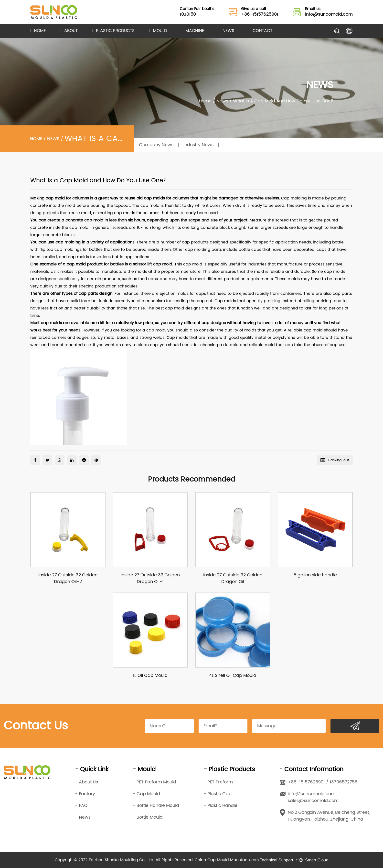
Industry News (198, 145)
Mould (160, 31)
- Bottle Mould (148, 818)
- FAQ (81, 806)
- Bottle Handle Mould (156, 806)
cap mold (55, 198)
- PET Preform (218, 782)
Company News (156, 145)
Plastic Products (115, 31)
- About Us (86, 782)
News (228, 31)
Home (40, 31)
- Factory (85, 794)
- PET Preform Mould (154, 782)
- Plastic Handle (220, 806)
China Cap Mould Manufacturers (227, 860)
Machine (195, 31)
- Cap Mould (146, 794)
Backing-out (335, 460)
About (71, 31)
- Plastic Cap (218, 794)
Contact (262, 31)
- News (83, 818)
